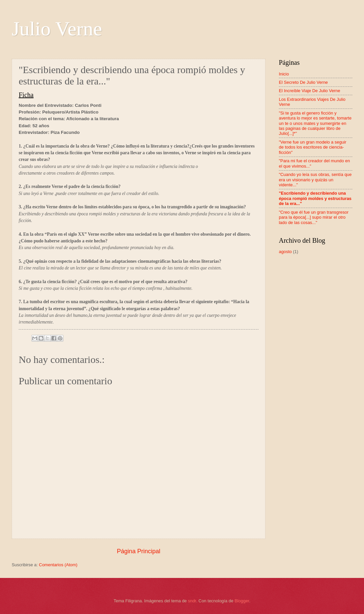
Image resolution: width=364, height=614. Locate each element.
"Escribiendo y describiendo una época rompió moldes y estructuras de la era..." (315, 198)
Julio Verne (57, 29)
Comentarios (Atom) (58, 565)
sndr (192, 601)
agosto (285, 252)
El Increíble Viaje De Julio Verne (310, 91)
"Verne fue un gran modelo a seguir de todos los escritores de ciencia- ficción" (313, 147)
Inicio (284, 74)
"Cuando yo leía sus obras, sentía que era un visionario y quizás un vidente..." (315, 180)
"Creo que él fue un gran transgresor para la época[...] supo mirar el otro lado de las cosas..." (314, 217)
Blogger (242, 601)
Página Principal (139, 551)
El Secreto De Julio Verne (303, 82)
